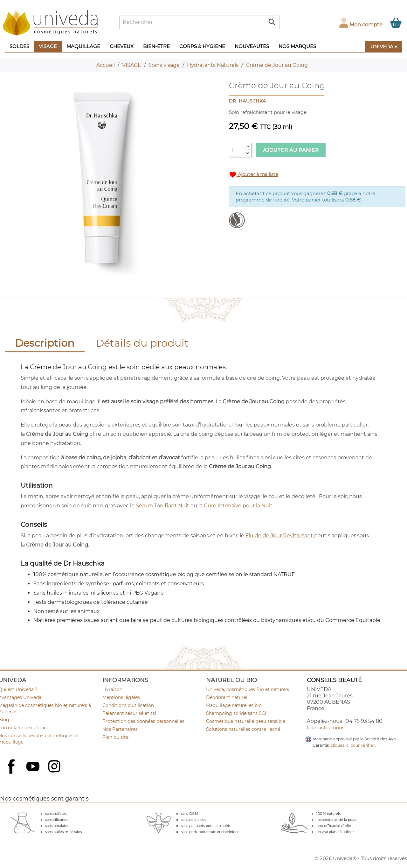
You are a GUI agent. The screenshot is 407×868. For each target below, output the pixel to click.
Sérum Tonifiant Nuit (162, 506)
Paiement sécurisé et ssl (129, 713)
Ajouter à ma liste (254, 175)
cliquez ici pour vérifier (353, 745)
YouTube (34, 767)
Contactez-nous (326, 727)
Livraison (112, 689)
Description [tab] (45, 343)
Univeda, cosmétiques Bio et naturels (248, 689)
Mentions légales (121, 697)
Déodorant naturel (227, 697)
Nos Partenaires (120, 729)
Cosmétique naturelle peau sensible (246, 721)
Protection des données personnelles (143, 721)
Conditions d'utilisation (128, 705)
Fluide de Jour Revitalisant (279, 536)
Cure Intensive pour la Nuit (238, 506)
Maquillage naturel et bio (234, 705)
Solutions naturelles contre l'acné (243, 729)
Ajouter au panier (291, 150)
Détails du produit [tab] (142, 343)
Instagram (55, 767)
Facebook (12, 773)
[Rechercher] (199, 22)
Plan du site (115, 737)
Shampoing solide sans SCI (236, 713)
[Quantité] (237, 150)
